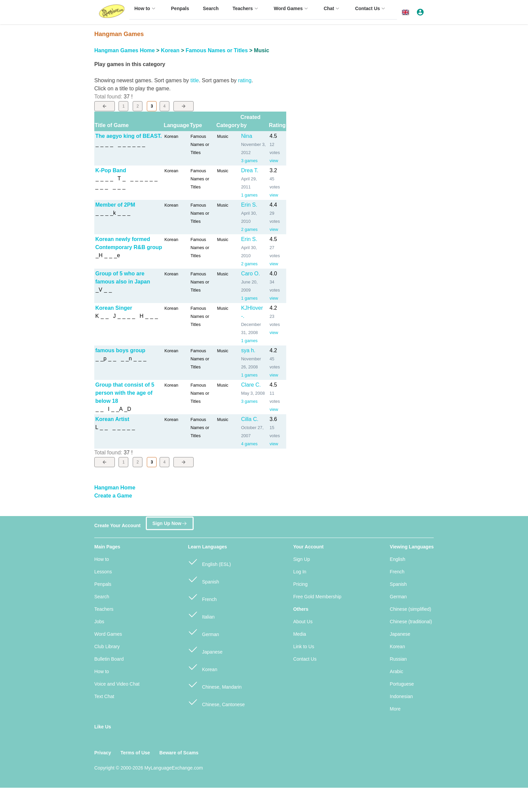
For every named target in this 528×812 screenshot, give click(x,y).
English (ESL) (209, 561)
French (202, 596)
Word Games (108, 634)
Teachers (104, 609)
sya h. (248, 350)
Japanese (205, 649)
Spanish (203, 579)
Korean (170, 50)
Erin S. (249, 205)
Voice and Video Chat (117, 684)
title (194, 80)
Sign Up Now (170, 522)
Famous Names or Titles (217, 50)
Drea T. (250, 170)
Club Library (107, 646)
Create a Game (113, 496)
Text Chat (104, 696)
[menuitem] (146, 12)
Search (102, 597)
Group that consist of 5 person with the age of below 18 (125, 393)
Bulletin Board (109, 659)
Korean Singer (114, 308)
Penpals (103, 584)
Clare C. (251, 385)
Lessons (103, 572)
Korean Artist (112, 419)
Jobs (99, 622)
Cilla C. (250, 419)
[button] (407, 12)
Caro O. (251, 274)
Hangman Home (115, 488)
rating (245, 80)
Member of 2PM (115, 205)
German (203, 631)
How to (102, 559)
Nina (247, 136)
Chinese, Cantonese (216, 702)
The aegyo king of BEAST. (128, 136)
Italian (201, 614)
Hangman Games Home (125, 50)
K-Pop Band (111, 170)
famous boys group (120, 350)
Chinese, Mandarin (215, 684)
